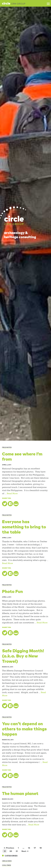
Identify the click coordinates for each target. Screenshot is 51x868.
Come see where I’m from (22, 456)
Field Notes (7, 447)
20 (11, 851)
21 (17, 851)
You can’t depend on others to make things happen (24, 729)
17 (35, 848)
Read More (12, 494)
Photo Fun (12, 591)
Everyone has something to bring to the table (24, 527)
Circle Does (7, 861)
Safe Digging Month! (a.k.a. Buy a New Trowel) (23, 656)
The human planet (20, 793)
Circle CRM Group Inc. (14, 3)
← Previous (9, 848)
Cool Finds (6, 865)
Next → (25, 851)
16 (29, 848)
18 (41, 848)
